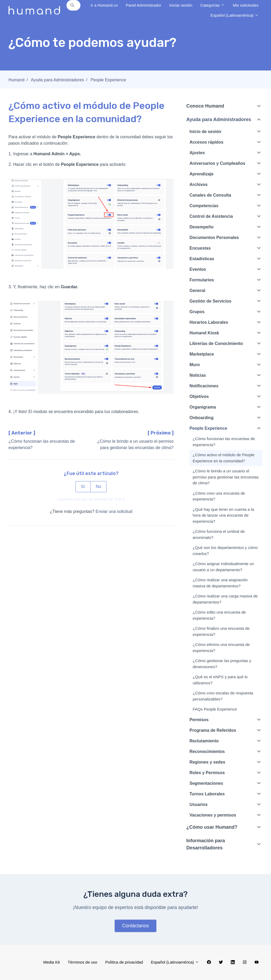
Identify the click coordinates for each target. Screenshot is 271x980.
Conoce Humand (205, 106)
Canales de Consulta (210, 195)
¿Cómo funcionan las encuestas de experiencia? (224, 442)
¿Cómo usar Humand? (212, 827)
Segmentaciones (206, 783)
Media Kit (51, 962)
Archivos (198, 185)
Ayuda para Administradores (58, 80)
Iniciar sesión (181, 5)
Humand (16, 80)
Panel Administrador (143, 5)
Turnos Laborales (207, 794)
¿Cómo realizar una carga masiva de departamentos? (225, 599)
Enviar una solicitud (114, 511)
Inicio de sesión (205, 132)
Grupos (197, 312)
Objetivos (199, 396)
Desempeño (202, 227)
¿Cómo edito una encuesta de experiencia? (219, 615)
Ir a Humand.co (104, 5)
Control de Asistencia (211, 216)
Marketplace (202, 354)
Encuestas (200, 248)
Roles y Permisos (207, 773)
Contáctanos (135, 926)
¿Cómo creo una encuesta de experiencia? (219, 496)
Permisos (199, 720)
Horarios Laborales (209, 322)
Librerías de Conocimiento (216, 343)
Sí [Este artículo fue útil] (83, 487)
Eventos (198, 269)
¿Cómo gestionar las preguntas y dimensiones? (222, 664)
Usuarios (198, 804)
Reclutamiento (204, 741)
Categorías (213, 5)
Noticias (198, 375)
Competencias (204, 206)
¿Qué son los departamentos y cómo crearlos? (225, 551)
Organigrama (203, 407)
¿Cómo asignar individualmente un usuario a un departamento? (223, 567)
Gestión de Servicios (210, 301)
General (197, 291)
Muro (195, 365)
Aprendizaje (202, 174)
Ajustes (197, 153)
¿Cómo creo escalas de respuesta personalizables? (223, 696)
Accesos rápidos (206, 142)
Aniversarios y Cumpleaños (217, 163)
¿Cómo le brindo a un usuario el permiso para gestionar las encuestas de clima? (226, 477)
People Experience (108, 80)
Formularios (202, 280)
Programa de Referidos (213, 730)
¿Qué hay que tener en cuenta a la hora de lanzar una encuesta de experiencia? (223, 515)
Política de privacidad (124, 962)
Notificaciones (204, 386)
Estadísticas (202, 259)
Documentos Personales (214, 238)
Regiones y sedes (207, 762)
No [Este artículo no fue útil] (98, 487)
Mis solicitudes (246, 5)
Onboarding (202, 418)
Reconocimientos (207, 751)
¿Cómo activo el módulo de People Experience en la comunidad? (223, 458)
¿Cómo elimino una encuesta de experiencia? (221, 648)
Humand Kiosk (204, 333)
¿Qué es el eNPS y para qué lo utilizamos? (220, 680)
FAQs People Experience (215, 709)
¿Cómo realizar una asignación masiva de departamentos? (220, 583)
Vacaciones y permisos (213, 815)
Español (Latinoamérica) (234, 15)
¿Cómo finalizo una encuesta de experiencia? (221, 631)
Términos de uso (83, 962)
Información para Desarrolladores (206, 844)
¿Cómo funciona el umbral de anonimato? (219, 534)
